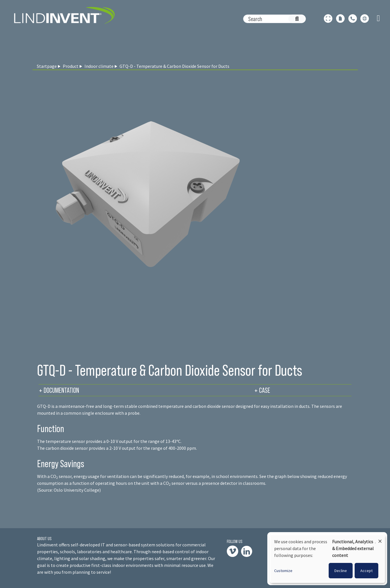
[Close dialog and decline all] (380, 539)
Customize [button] (283, 571)
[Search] (271, 19)
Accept (366, 571)
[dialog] (327, 559)
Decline (341, 571)
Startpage (47, 66)
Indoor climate (99, 66)
